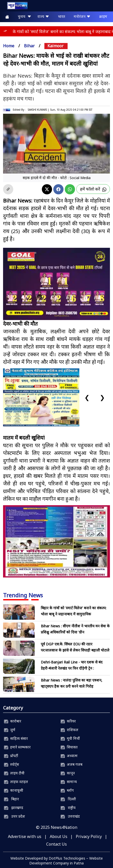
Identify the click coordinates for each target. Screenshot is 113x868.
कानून (68, 773)
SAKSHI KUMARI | (38, 110)
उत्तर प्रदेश (15, 816)
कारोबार (13, 721)
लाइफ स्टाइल (16, 782)
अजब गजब (72, 764)
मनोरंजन (82, 16)
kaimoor (55, 46)
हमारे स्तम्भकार (17, 747)
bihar (29, 46)
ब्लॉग (67, 790)
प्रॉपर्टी (11, 756)
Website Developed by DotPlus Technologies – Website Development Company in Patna (57, 861)
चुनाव (25, 16)
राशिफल (70, 730)
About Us (59, 836)
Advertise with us (25, 836)
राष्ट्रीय (68, 808)
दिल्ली (68, 799)
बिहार (11, 799)
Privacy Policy (89, 836)
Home (9, 46)
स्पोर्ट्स (11, 764)
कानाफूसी (14, 790)
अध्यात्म (69, 756)
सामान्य (69, 782)
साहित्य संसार (16, 738)
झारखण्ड (14, 808)
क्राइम (103, 16)
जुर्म (10, 730)
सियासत (69, 747)
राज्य (43, 16)
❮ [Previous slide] (87, 397)
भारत (61, 16)
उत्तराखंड (70, 816)
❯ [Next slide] (102, 397)
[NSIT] (56, 541)
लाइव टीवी (14, 773)
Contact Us (56, 844)
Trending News (23, 595)
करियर (68, 721)
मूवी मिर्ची (70, 738)
